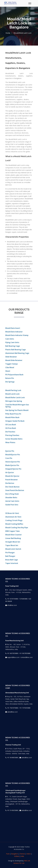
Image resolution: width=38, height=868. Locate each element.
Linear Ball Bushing (13, 538)
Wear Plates (10, 442)
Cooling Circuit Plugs (14, 520)
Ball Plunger (10, 556)
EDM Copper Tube (13, 531)
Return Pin (10, 378)
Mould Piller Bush (12, 417)
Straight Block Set (13, 542)
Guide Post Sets (12, 505)
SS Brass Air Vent (12, 513)
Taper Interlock (12, 563)
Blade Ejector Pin (12, 465)
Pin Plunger (10, 553)
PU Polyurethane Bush (14, 375)
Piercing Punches (12, 435)
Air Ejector (10, 472)
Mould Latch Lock (12, 394)
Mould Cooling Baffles (14, 524)
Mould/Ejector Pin (13, 455)
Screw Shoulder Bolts (14, 439)
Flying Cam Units (12, 342)
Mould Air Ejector (12, 476)
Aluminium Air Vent (13, 517)
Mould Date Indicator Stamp (17, 335)
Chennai (22, 854)
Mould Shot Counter (14, 535)
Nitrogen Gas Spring (14, 401)
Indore (29, 854)
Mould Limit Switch (13, 549)
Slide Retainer (11, 357)
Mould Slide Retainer (14, 360)
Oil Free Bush (11, 428)
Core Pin (9, 458)
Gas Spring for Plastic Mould (17, 410)
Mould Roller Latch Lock (15, 397)
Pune (8, 854)
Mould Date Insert (13, 328)
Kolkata (17, 856)
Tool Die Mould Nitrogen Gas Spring (17, 406)
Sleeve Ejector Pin (13, 462)
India (22, 856)
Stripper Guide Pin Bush (15, 421)
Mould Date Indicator (14, 332)
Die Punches (10, 432)
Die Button (10, 483)
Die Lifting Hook (12, 494)
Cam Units (10, 339)
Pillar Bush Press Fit (13, 414)
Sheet (8, 371)
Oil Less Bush (11, 425)
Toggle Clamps (12, 364)
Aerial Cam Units (12, 501)
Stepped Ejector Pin (13, 469)
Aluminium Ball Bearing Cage (17, 353)
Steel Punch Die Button (15, 490)
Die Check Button (12, 487)
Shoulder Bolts (11, 497)
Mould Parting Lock (13, 390)
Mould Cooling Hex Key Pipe (17, 528)
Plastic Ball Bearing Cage (16, 350)
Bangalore (15, 854)
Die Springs (10, 382)
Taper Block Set (12, 545)
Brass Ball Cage (12, 560)
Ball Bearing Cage (13, 346)
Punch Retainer (12, 480)
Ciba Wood (10, 367)
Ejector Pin (10, 451)
